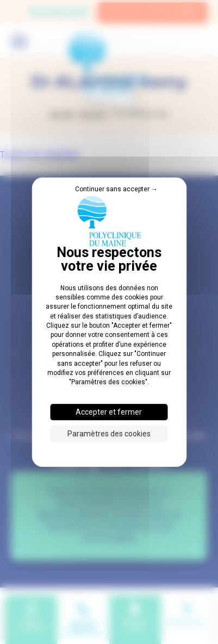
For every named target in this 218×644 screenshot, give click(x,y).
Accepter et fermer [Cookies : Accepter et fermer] (109, 412)
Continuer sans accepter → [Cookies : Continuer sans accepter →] (116, 189)
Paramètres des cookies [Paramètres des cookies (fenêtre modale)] (109, 434)
